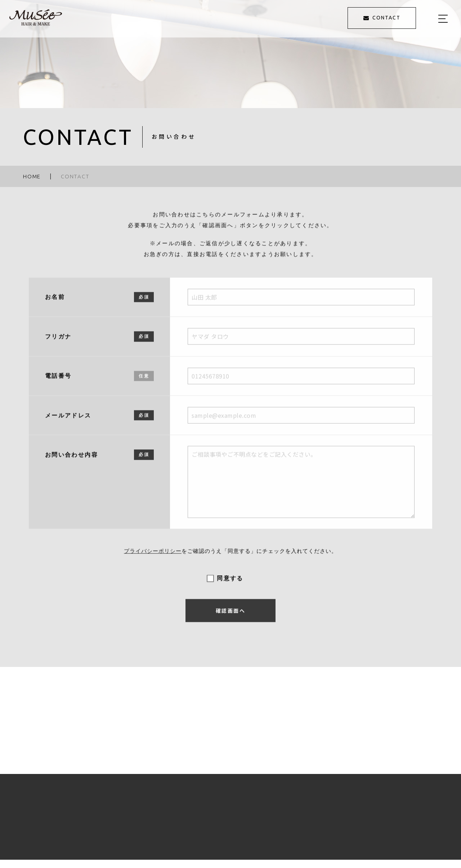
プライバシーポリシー (153, 556)
